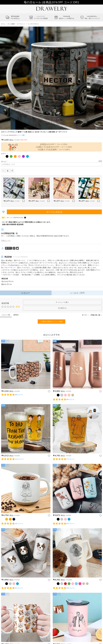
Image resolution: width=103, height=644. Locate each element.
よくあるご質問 (77, 293)
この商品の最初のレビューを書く (52, 322)
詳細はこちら (6, 241)
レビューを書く (62, 302)
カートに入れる (54, 212)
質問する (62, 308)
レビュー (26, 293)
